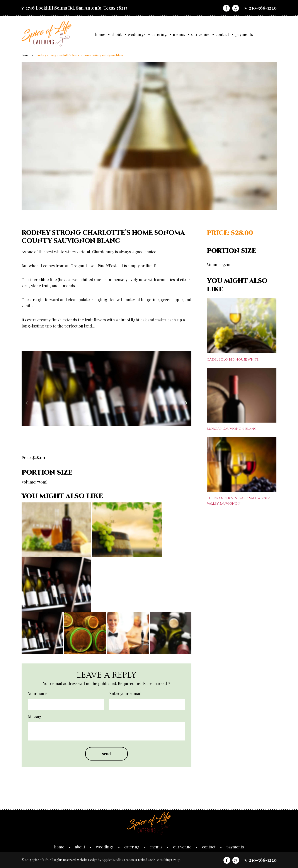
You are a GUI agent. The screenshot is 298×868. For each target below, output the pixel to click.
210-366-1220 (263, 8)
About (117, 34)
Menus (179, 34)
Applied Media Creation (118, 860)
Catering (159, 34)
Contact (222, 34)
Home (100, 34)
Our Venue (200, 34)
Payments (244, 34)
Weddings (137, 34)
